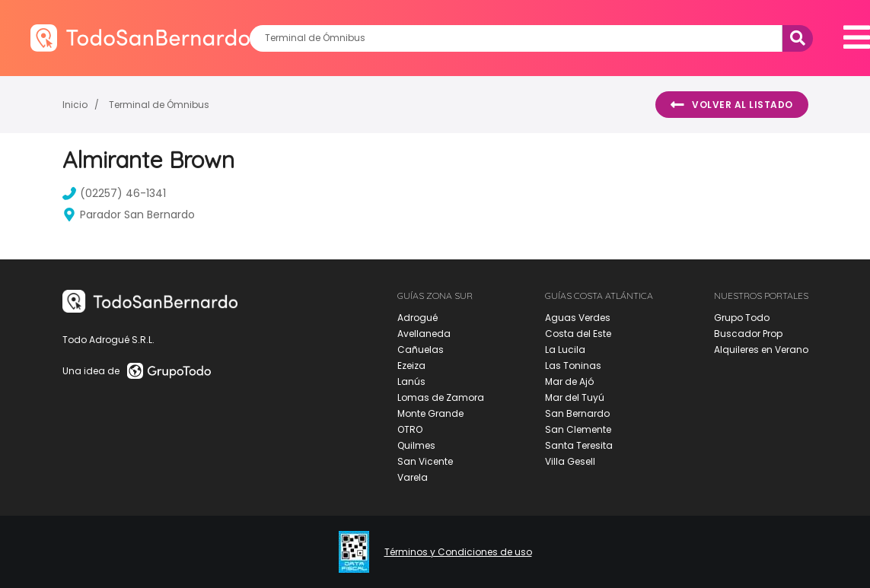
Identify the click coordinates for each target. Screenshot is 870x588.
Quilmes (416, 445)
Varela (413, 477)
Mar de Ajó (569, 381)
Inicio (75, 105)
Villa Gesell (570, 461)
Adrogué (417, 318)
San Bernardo (577, 413)
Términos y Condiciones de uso (458, 552)
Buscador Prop (748, 334)
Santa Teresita (579, 445)
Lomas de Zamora (441, 397)
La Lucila (565, 350)
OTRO (410, 429)
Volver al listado (732, 105)
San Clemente (578, 429)
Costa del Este (578, 334)
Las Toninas (573, 366)
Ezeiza (411, 366)
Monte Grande (430, 413)
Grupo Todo (742, 318)
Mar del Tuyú (575, 397)
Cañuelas (421, 350)
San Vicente (425, 461)
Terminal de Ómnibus (159, 105)
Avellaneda (424, 334)
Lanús (411, 381)
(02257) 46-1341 (114, 193)
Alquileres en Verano (761, 350)
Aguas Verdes (578, 318)
